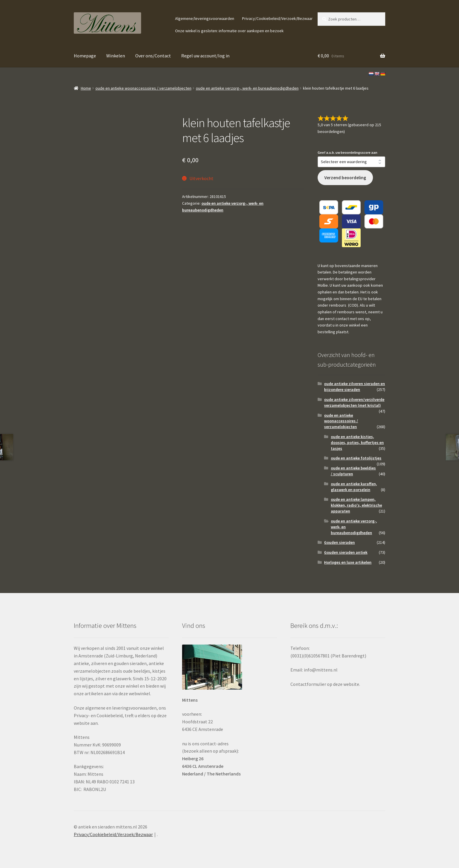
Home (86, 88)
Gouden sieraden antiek (346, 552)
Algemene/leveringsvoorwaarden (205, 18)
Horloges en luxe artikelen (348, 562)
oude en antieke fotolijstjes (356, 458)
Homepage (85, 56)
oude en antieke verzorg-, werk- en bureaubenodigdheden (247, 88)
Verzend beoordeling (345, 178)
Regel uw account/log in (205, 56)
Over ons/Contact (153, 56)
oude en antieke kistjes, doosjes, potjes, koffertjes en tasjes (357, 442)
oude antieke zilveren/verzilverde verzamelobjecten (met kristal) (354, 402)
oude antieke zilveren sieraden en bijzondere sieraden (354, 387)
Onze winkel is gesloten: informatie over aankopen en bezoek (229, 31)
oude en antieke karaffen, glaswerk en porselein (354, 487)
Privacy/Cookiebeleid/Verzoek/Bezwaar (277, 18)
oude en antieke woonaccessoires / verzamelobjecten (143, 88)
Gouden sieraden (339, 542)
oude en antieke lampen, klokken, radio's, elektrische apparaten (356, 505)
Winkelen (116, 56)
